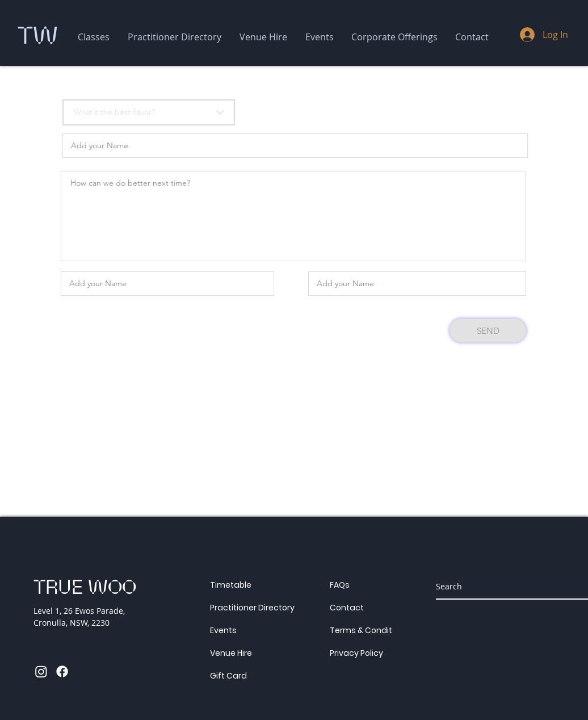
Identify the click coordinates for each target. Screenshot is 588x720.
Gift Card (228, 676)
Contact (347, 608)
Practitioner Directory (252, 608)
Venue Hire (231, 653)
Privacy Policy (356, 653)
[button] (94, 37)
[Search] (505, 586)
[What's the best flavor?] (149, 112)
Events (223, 630)
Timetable (231, 585)
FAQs (340, 585)
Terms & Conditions (369, 630)
